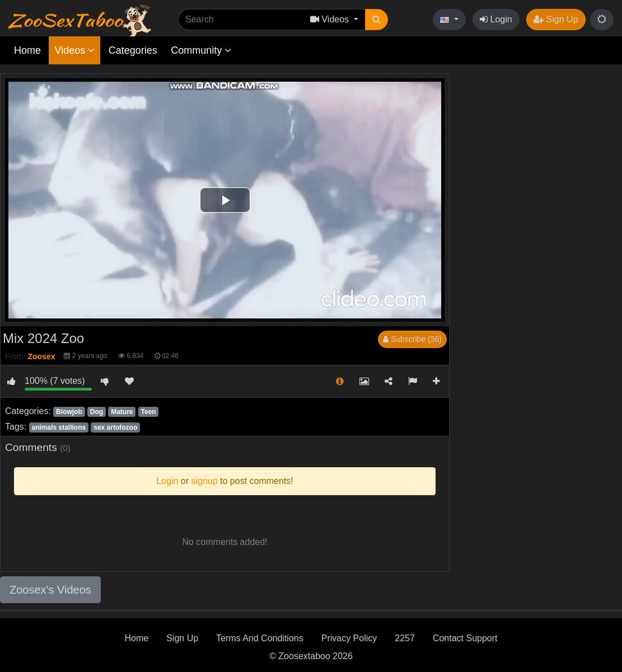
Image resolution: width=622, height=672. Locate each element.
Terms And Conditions (260, 638)
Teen (149, 412)
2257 (405, 638)
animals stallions (59, 427)
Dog (97, 412)
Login (496, 19)
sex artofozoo (115, 427)
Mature (122, 412)
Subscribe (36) (412, 339)
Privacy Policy (349, 638)
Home (27, 50)
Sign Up (556, 19)
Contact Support (465, 638)
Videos (74, 50)
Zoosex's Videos (50, 590)
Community (201, 50)
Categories (133, 50)
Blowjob (69, 412)
